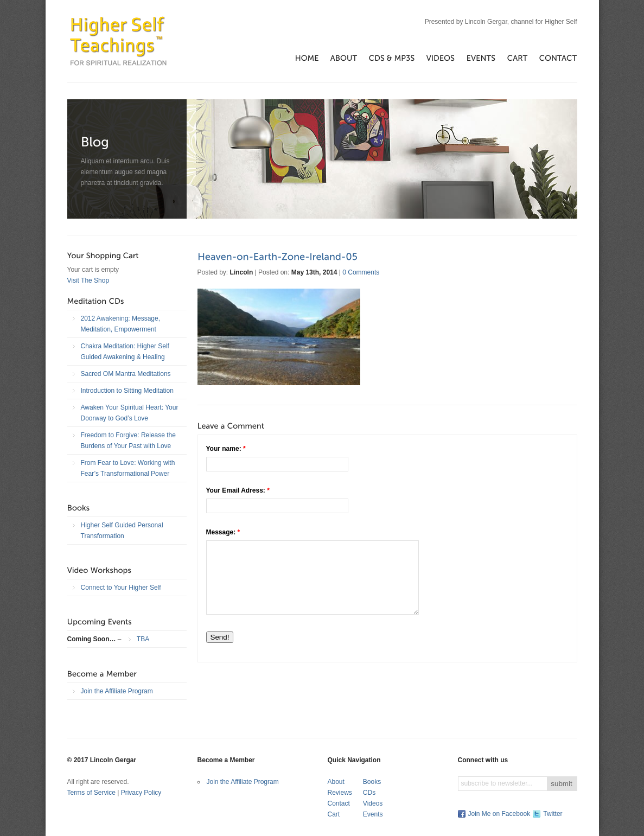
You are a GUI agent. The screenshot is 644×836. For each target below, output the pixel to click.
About (336, 782)
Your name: (226, 449)
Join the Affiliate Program (117, 691)
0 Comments (361, 272)
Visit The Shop (88, 280)
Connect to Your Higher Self (121, 588)
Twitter (553, 814)
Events (373, 814)
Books (372, 782)
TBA (143, 639)
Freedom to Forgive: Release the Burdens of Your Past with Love (128, 441)
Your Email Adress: (238, 490)
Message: (223, 532)
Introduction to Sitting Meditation (127, 391)
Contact (339, 803)
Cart (334, 814)
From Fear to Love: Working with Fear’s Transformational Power (128, 468)
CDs (369, 793)
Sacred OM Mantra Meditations (126, 374)
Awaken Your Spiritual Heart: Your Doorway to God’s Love (130, 413)
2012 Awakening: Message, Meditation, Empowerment (121, 324)
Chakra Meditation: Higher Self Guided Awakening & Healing (125, 352)
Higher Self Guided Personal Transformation (122, 531)
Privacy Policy (141, 793)
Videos (373, 803)
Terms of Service (91, 793)
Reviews (340, 793)
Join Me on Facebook (499, 814)
